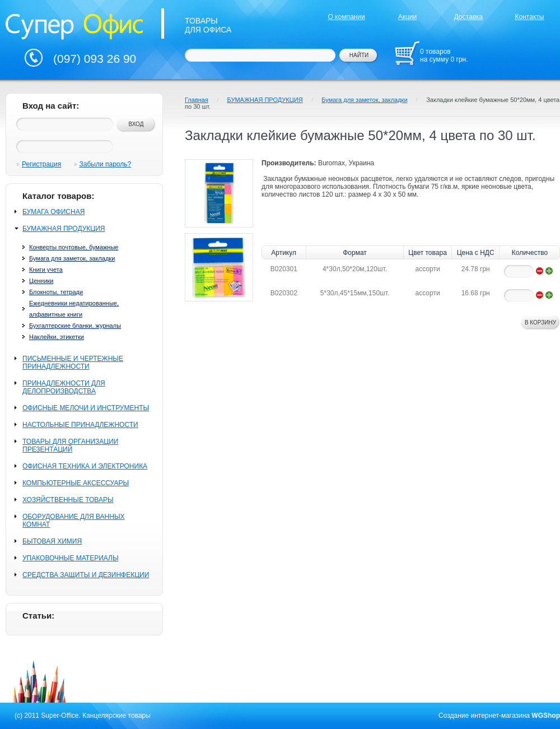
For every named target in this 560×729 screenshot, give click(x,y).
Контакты (530, 17)
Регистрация (41, 164)
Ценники (41, 281)
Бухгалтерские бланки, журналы (75, 326)
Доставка (469, 17)
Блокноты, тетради (56, 292)
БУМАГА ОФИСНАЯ (53, 212)
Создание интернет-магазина (484, 716)
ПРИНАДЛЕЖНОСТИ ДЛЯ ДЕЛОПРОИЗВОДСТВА (64, 387)
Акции (408, 17)
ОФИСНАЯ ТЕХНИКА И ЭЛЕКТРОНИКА (85, 466)
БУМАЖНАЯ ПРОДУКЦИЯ (64, 229)
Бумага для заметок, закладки (72, 258)
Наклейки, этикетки (57, 337)
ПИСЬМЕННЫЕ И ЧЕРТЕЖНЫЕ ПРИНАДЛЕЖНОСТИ (73, 363)
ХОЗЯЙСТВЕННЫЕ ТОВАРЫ (68, 500)
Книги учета (46, 270)
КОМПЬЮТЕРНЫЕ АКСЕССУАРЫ (76, 483)
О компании (346, 17)
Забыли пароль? (106, 164)
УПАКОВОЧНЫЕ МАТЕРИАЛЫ (71, 558)
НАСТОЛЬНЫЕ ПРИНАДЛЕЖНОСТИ (80, 425)
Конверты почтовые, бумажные (74, 247)
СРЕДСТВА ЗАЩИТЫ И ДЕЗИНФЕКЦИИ (86, 575)
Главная (197, 100)
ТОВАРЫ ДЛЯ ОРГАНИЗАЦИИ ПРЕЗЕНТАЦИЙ (70, 445)
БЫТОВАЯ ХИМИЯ (52, 541)
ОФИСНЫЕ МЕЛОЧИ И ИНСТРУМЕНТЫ (86, 408)
